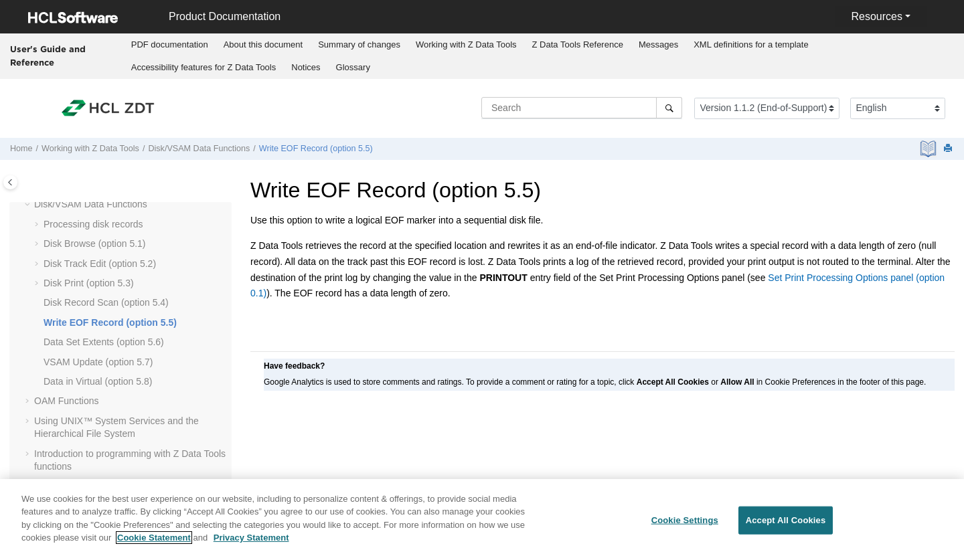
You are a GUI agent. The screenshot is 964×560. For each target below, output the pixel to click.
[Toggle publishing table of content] (10, 182)
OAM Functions (66, 401)
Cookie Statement (154, 545)
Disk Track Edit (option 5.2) (100, 264)
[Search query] (582, 108)
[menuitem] (169, 45)
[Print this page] (949, 149)
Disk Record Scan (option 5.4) (106, 302)
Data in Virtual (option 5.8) (98, 381)
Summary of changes (359, 44)
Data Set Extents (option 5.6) (104, 342)
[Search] (669, 108)
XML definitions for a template (751, 44)
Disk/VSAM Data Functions (199, 149)
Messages (658, 44)
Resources (876, 16)
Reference (578, 44)
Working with (466, 44)
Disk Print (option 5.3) (89, 283)
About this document (263, 44)
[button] (29, 205)
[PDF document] (930, 149)
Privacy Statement (251, 545)
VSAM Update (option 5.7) (98, 362)
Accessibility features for (204, 67)
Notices (306, 67)
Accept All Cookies (786, 528)
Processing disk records (93, 224)
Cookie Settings (685, 528)
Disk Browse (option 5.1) (95, 244)
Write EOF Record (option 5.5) (316, 149)
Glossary (353, 67)
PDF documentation (170, 44)
